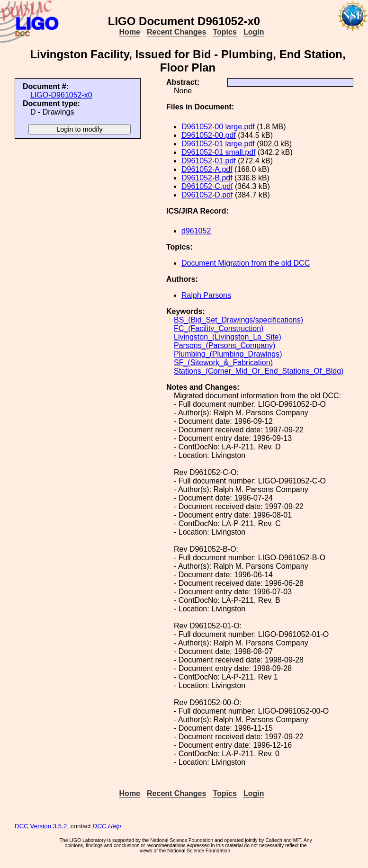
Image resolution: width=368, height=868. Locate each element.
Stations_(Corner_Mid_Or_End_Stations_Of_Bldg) (259, 371)
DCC (22, 826)
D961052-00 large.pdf (218, 127)
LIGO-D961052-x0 (61, 95)
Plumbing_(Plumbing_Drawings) (228, 354)
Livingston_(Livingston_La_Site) (228, 337)
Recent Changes (176, 32)
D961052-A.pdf (207, 169)
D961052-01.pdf (209, 161)
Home (130, 32)
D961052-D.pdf (207, 195)
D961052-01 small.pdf (219, 152)
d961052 (196, 231)
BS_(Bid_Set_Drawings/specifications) (238, 320)
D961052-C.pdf (207, 186)
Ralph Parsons (206, 295)
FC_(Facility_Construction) (219, 328)
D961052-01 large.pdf (218, 144)
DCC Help (107, 826)
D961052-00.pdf (209, 135)
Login (254, 32)
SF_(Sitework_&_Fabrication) (223, 362)
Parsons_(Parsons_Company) (224, 345)
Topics (224, 32)
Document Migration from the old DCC (246, 263)
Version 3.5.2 (49, 826)
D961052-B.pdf (207, 178)
